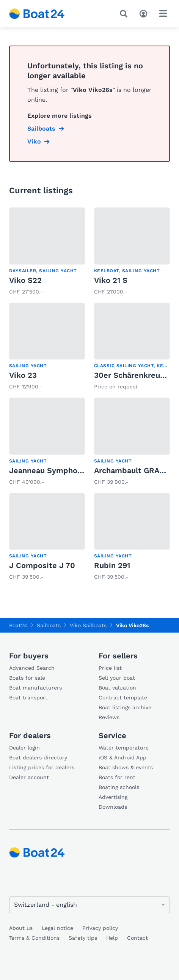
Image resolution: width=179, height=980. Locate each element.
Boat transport (28, 698)
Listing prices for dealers (42, 767)
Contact (137, 938)
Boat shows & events (126, 767)
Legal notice (57, 928)
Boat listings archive (125, 707)
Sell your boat (117, 678)
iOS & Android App (122, 757)
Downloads (113, 807)
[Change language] (89, 905)
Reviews (109, 717)
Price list (110, 668)
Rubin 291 (112, 565)
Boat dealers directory (38, 757)
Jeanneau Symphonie (49, 470)
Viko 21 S (111, 280)
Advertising (113, 797)
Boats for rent (117, 777)
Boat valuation (117, 688)
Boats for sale (27, 678)
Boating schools (119, 787)
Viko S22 (25, 280)
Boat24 (18, 625)
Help (112, 938)
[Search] (125, 14)
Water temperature (124, 748)
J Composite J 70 (42, 565)
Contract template (123, 698)
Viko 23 (23, 375)
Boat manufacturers (35, 688)
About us (21, 928)
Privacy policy (100, 928)
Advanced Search (32, 668)
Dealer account (29, 777)
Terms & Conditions (34, 938)
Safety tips (83, 938)
